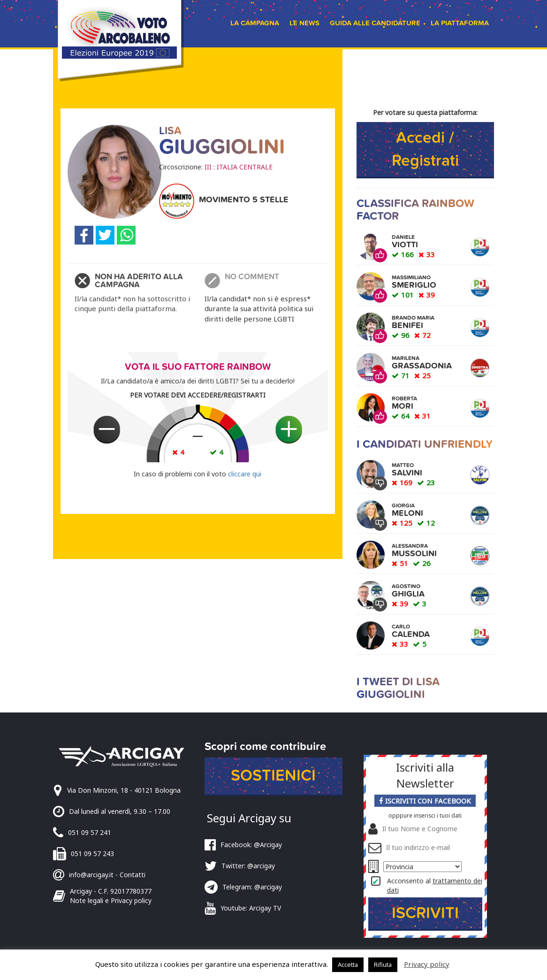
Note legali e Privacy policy (111, 900)
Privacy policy (427, 964)
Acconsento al (435, 885)
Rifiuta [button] (383, 965)
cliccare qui (245, 474)
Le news (304, 23)
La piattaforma (460, 23)
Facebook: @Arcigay (251, 845)
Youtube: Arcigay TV (251, 908)
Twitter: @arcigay (248, 866)
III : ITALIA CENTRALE (239, 167)
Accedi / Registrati (425, 149)
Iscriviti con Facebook (425, 801)
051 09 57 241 (90, 832)
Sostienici (273, 776)
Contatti (133, 875)
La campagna (255, 23)
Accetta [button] (348, 965)
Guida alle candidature (375, 23)
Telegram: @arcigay (252, 887)
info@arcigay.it (91, 875)
